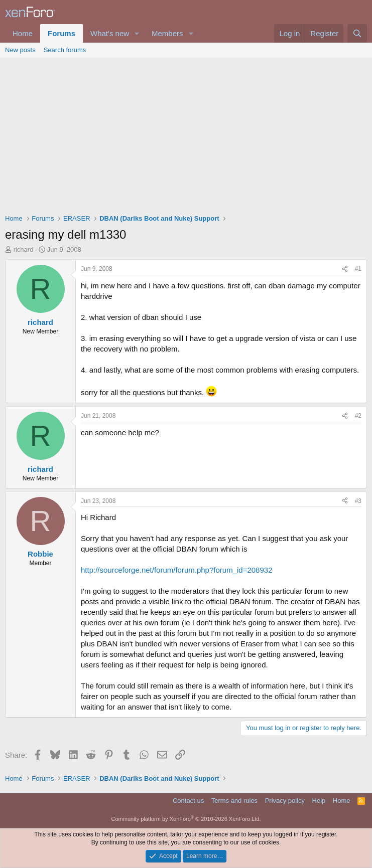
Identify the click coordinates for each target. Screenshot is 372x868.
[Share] (345, 269)
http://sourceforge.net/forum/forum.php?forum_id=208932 (176, 570)
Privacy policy (285, 801)
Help (319, 801)
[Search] (357, 33)
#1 (358, 269)
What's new (110, 33)
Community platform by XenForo (186, 819)
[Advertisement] (186, 133)
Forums (61, 33)
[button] (137, 33)
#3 (358, 501)
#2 (358, 416)
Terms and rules (234, 801)
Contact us (188, 801)
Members (167, 33)
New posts (20, 50)
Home (23, 33)
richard (24, 249)
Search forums (65, 50)
